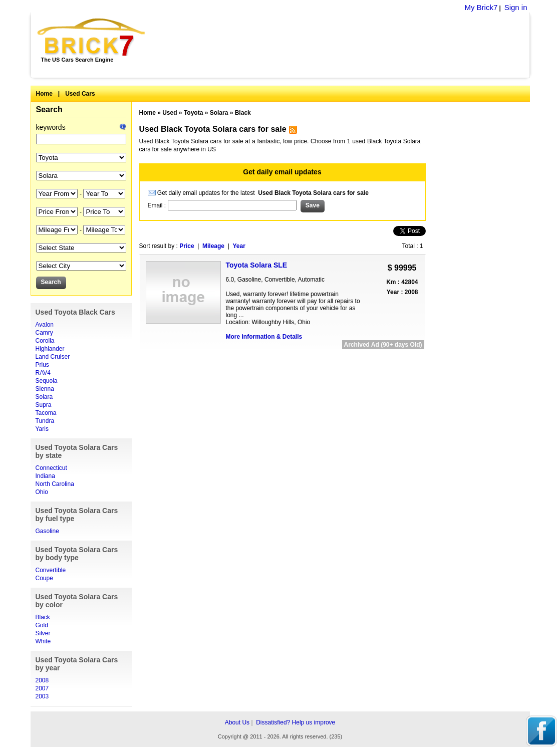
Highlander (50, 349)
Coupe (44, 578)
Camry (44, 333)
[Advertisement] (343, 45)
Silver (43, 633)
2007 (42, 688)
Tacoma (46, 413)
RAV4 (43, 373)
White (43, 641)
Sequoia (47, 381)
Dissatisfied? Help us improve (296, 722)
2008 (42, 680)
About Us (237, 722)
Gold (42, 625)
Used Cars (80, 94)
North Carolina (55, 484)
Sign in (516, 7)
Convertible (51, 570)
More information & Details (264, 337)
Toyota (193, 113)
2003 (42, 696)
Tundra (45, 421)
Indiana (45, 476)
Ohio (42, 492)
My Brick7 (481, 7)
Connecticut (51, 468)
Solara (44, 397)
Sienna (45, 389)
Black (43, 617)
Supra (44, 405)
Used (170, 113)
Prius (42, 365)
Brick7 (92, 37)
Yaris (42, 429)
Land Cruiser (53, 357)
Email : (158, 205)
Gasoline (47, 531)
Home (44, 94)
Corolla (45, 341)
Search (49, 109)
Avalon (45, 325)
